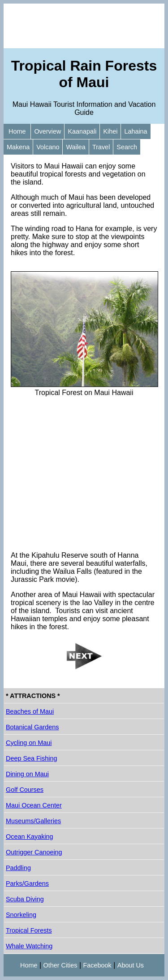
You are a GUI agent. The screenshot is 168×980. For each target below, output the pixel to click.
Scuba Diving (25, 899)
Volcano (48, 147)
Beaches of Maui (30, 711)
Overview (47, 131)
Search (127, 147)
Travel (101, 147)
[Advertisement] (84, 26)
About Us (131, 965)
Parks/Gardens (27, 883)
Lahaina (136, 131)
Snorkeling (21, 915)
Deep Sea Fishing (31, 758)
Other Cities (60, 965)
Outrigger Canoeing (34, 852)
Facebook (97, 965)
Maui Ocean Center (34, 805)
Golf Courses (25, 790)
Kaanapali (82, 131)
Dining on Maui (27, 774)
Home (17, 131)
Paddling (18, 868)
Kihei (110, 131)
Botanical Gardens (32, 727)
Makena (18, 147)
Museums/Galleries (33, 821)
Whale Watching (29, 946)
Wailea (75, 147)
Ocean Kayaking (30, 837)
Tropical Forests (29, 930)
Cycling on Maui (29, 743)
